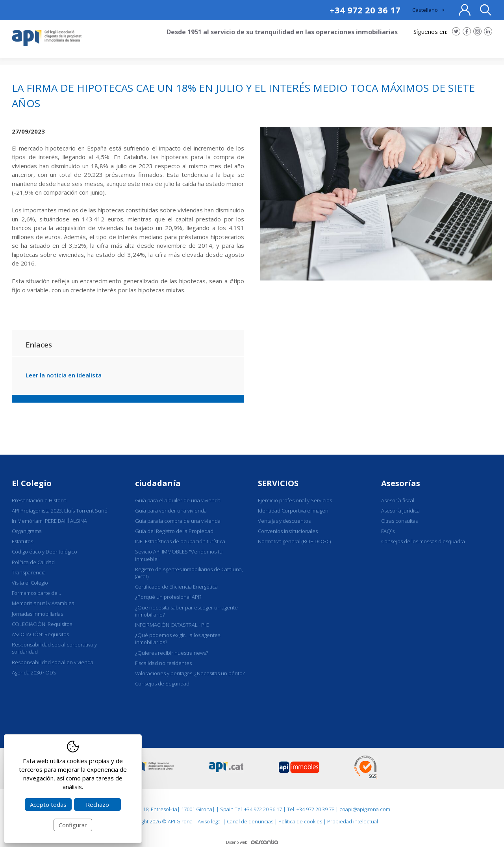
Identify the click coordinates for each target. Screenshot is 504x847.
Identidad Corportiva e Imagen (293, 511)
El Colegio (32, 483)
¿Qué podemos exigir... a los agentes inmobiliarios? (178, 639)
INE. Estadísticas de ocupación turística (180, 541)
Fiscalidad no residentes (163, 663)
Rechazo (97, 804)
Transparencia (29, 572)
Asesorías (401, 483)
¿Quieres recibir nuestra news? (171, 653)
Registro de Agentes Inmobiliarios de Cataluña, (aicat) (189, 573)
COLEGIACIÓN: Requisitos (42, 624)
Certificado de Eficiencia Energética (176, 587)
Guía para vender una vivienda (171, 511)
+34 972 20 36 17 (365, 10)
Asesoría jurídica (400, 511)
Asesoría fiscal (398, 500)
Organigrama (27, 531)
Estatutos (22, 541)
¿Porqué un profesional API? (168, 597)
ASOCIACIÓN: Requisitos (40, 634)
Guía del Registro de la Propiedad (174, 531)
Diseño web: (252, 842)
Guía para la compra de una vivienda (178, 521)
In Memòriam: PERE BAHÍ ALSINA (49, 521)
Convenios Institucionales (288, 531)
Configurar (73, 825)
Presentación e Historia (39, 500)
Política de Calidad (33, 562)
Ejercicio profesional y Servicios (295, 500)
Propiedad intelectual (353, 821)
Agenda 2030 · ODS (34, 672)
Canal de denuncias (250, 821)
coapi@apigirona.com (365, 809)
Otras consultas (399, 521)
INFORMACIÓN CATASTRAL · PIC (172, 625)
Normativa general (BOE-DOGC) (294, 541)
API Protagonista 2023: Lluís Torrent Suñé (60, 511)
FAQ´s (388, 531)
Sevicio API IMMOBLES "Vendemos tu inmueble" (179, 555)
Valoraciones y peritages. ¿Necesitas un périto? (190, 673)
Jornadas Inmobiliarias (37, 614)
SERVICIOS (278, 483)
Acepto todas (48, 804)
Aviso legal (210, 821)
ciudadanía (158, 483)
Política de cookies (300, 821)
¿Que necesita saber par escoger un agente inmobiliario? (186, 611)
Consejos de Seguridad (162, 684)
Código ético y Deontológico (44, 552)
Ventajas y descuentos (284, 521)
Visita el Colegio (30, 583)
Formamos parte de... (36, 593)
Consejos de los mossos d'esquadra (423, 541)
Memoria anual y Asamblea (43, 603)
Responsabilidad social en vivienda (53, 662)
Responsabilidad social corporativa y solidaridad (54, 648)
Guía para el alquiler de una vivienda (178, 500)
